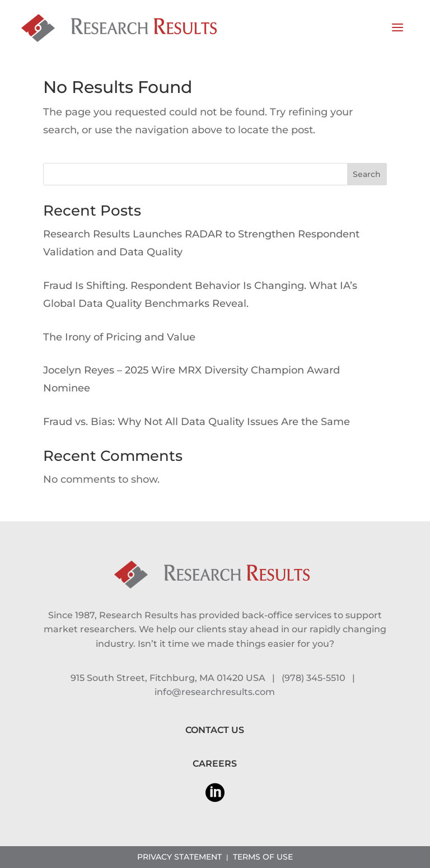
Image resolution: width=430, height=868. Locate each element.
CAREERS (215, 764)
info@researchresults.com (215, 692)
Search (367, 174)
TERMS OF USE (263, 857)
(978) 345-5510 (314, 678)
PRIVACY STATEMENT (179, 857)
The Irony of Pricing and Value (119, 337)
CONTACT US (215, 730)
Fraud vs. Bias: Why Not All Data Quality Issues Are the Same (197, 422)
